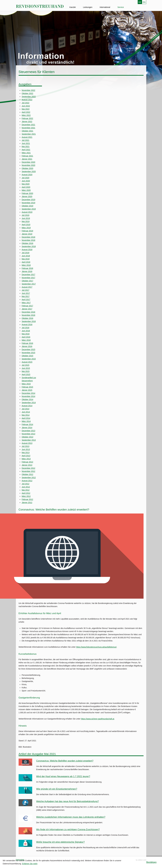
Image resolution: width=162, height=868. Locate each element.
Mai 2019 (26, 221)
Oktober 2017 (27, 281)
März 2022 (26, 115)
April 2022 (26, 112)
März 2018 (26, 265)
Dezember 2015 (29, 349)
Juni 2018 (26, 256)
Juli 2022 (26, 103)
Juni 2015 (26, 368)
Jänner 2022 (27, 122)
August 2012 (27, 481)
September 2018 (29, 246)
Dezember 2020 (29, 162)
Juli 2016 (26, 328)
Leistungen (88, 7)
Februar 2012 (27, 499)
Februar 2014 (27, 424)
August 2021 (27, 137)
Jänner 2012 (27, 502)
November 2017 (29, 278)
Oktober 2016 (27, 318)
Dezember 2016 (29, 312)
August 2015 (27, 362)
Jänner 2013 (27, 465)
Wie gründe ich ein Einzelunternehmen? (57, 789)
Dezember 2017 (29, 275)
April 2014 (26, 418)
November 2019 (29, 203)
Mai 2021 (26, 146)
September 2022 (29, 97)
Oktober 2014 (27, 399)
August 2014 (27, 406)
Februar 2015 (27, 387)
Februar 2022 (27, 118)
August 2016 (27, 324)
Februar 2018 (27, 268)
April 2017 (26, 300)
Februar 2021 (27, 156)
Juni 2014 (26, 412)
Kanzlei (73, 7)
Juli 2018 (26, 253)
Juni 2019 (26, 218)
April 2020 (26, 187)
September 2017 (29, 284)
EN (144, 2)
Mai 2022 (26, 109)
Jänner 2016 (27, 346)
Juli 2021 (26, 140)
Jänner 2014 (27, 428)
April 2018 (26, 262)
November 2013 (29, 434)
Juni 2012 (26, 487)
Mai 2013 (26, 453)
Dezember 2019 (29, 200)
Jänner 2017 (27, 309)
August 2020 (27, 175)
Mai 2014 (26, 415)
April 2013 (26, 456)
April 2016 (26, 337)
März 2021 (26, 153)
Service (121, 7)
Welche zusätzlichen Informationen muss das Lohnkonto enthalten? (71, 817)
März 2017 (26, 303)
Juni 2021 (26, 143)
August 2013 (27, 443)
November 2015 (29, 353)
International (105, 7)
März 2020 (26, 190)
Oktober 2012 (27, 474)
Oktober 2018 (27, 243)
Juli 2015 (26, 365)
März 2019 (26, 228)
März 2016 (26, 340)
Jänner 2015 (27, 390)
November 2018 (29, 240)
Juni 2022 (26, 106)
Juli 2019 (26, 215)
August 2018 (27, 250)
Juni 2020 (26, 181)
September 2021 (29, 134)
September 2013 (29, 440)
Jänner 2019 (27, 234)
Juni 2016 (26, 331)
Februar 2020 (27, 193)
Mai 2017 (26, 296)
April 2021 (26, 150)
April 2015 (26, 374)
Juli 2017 (26, 290)
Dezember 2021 (29, 125)
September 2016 (29, 321)
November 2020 (29, 165)
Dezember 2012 (29, 468)
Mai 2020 (26, 184)
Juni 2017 (26, 293)
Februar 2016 (27, 343)
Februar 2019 (27, 231)
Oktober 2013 (27, 437)
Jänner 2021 (27, 159)
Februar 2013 (27, 462)
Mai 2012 (26, 490)
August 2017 (27, 287)
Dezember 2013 (29, 431)
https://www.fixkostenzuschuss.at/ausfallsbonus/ (96, 647)
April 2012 (26, 493)
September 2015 (29, 359)
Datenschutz (20, 860)
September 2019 (29, 209)
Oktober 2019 (27, 206)
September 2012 (29, 478)
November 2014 (29, 396)
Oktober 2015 (27, 356)
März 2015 (26, 384)
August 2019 (27, 212)
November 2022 (29, 90)
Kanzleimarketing (141, 860)
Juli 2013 (26, 446)
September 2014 (29, 403)
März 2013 (26, 459)
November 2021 (29, 128)
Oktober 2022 (27, 93)
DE (140, 2)
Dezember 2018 (29, 237)
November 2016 (29, 315)
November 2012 (29, 471)
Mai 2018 (26, 259)
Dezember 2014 (29, 393)
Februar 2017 (27, 306)
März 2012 (26, 496)
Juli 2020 (26, 178)
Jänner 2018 (27, 271)
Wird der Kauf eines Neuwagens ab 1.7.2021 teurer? (63, 776)
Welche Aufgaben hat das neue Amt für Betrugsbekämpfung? (68, 801)
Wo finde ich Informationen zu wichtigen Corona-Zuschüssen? (68, 830)
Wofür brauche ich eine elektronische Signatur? (60, 842)
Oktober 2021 (27, 131)
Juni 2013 (26, 449)
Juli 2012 (26, 484)
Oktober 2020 (27, 168)
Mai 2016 (26, 334)
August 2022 (27, 100)
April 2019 (26, 225)
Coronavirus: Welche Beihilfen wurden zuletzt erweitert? (65, 761)
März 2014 (26, 421)
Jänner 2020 (27, 196)
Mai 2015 (26, 371)
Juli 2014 (26, 409)
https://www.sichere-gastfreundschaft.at (97, 719)
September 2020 (29, 171)
